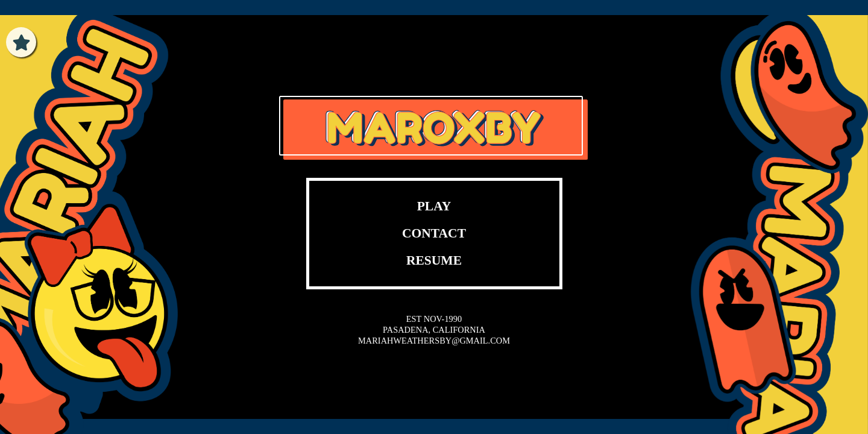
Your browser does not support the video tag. (434, 79)
